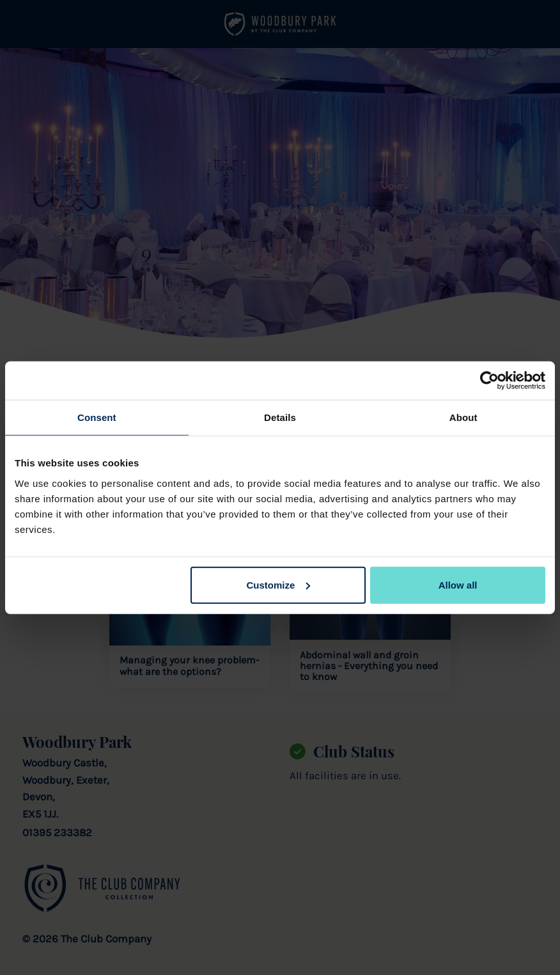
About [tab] (463, 417)
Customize (278, 584)
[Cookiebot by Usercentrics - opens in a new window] (489, 381)
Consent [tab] (97, 417)
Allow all (458, 584)
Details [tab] (280, 417)
